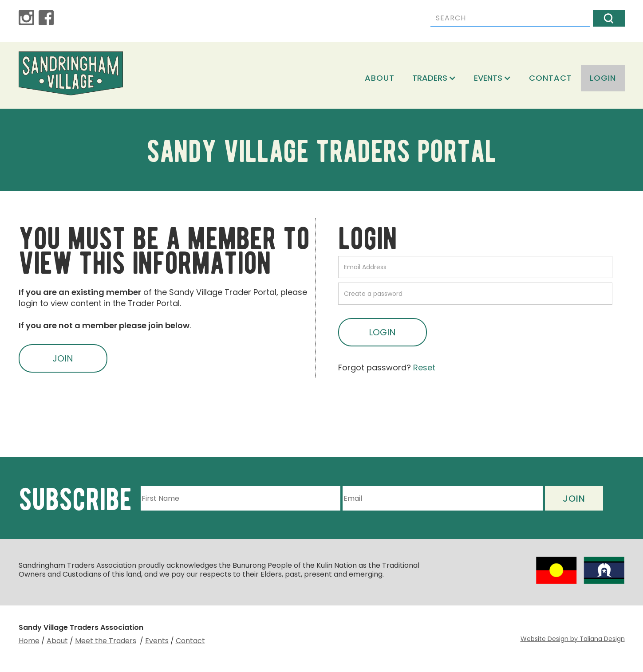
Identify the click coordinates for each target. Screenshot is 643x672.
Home (29, 641)
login (603, 78)
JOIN (63, 358)
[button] (434, 78)
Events (157, 641)
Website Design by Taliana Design (573, 639)
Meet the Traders (106, 641)
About (380, 78)
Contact (550, 78)
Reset (424, 367)
